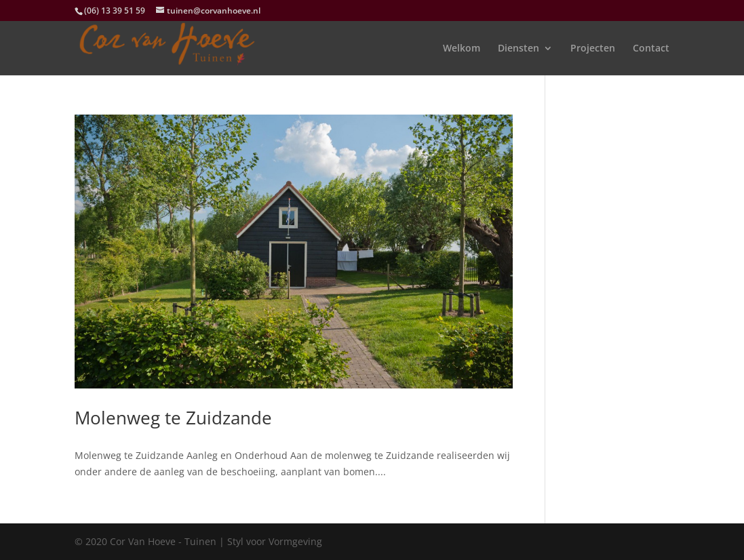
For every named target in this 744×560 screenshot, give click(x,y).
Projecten (593, 49)
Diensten (518, 49)
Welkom (462, 49)
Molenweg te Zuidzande (173, 418)
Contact (651, 49)
